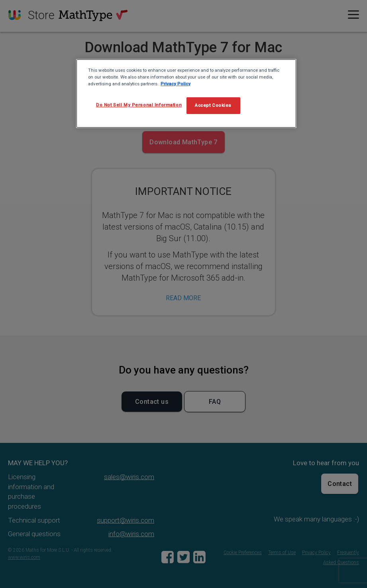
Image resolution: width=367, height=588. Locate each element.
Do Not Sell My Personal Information (139, 105)
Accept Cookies (213, 105)
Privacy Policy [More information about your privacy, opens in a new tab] (176, 84)
